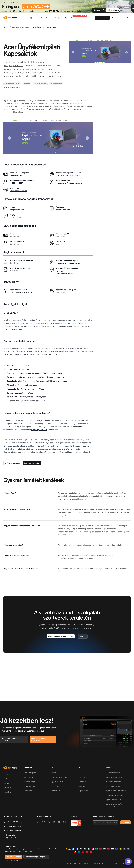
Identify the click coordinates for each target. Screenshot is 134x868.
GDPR (117, 863)
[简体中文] (91, 852)
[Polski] (112, 849)
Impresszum (55, 791)
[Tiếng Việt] (87, 852)
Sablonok (82, 786)
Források (59, 18)
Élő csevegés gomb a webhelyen (68, 175)
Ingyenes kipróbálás (32, 463)
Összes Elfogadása (14, 857)
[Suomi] (73, 849)
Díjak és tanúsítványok (59, 777)
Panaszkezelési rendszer (115, 795)
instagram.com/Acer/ (17, 210)
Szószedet (82, 777)
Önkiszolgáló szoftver (113, 786)
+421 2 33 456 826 (14, 822)
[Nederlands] (105, 849)
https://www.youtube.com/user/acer (30, 397)
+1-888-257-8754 (14, 826)
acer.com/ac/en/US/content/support (69, 183)
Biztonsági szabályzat (82, 863)
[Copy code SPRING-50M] (24, 11)
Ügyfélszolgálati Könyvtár (19, 27)
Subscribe (125, 822)
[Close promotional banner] (131, 3)
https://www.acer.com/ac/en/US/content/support (43, 377)
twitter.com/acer (16, 217)
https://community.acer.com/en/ (27, 385)
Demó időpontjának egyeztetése (39, 739)
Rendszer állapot (30, 782)
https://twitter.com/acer (24, 393)
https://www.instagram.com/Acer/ (31, 401)
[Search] (92, 18)
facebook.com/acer (63, 210)
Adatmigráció (28, 777)
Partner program (57, 786)
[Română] (120, 849)
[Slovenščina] (75, 852)
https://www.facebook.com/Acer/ (30, 389)
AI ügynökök (37, 18)
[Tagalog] (83, 852)
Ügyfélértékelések (57, 782)
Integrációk (8, 787)
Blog (80, 773)
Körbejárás (7, 792)
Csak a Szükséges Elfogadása (36, 857)
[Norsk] (109, 849)
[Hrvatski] (81, 849)
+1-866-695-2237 (16, 183)
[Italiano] (89, 849)
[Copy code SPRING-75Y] (61, 11)
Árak (5, 778)
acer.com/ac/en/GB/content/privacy (69, 263)
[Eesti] (69, 849)
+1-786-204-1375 (14, 831)
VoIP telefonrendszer (113, 782)
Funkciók (7, 783)
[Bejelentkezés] (121, 18)
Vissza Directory (12, 463)
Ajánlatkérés (28, 791)
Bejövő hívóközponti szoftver (116, 791)
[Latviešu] (101, 849)
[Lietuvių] (97, 849)
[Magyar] (85, 849)
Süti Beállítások (12, 861)
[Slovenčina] (128, 849)
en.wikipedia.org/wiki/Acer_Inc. (21, 292)
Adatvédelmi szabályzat (102, 863)
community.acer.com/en (18, 191)
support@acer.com (14, 65)
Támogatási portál (30, 773)
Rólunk (53, 773)
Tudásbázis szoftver (113, 773)
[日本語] (93, 849)
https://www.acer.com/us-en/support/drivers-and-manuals (42, 381)
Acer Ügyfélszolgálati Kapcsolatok (46, 27)
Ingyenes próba (102, 18)
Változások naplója (30, 786)
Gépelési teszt (83, 791)
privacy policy (27, 852)
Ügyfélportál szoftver (113, 800)
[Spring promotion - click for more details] (67, 7)
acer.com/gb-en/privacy (64, 273)
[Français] (77, 849)
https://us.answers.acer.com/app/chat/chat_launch (40, 373)
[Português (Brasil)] (116, 849)
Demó (115, 18)
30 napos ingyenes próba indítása (61, 636)
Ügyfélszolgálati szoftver (115, 777)
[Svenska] (79, 852)
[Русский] (124, 849)
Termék (50, 18)
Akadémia (82, 782)
